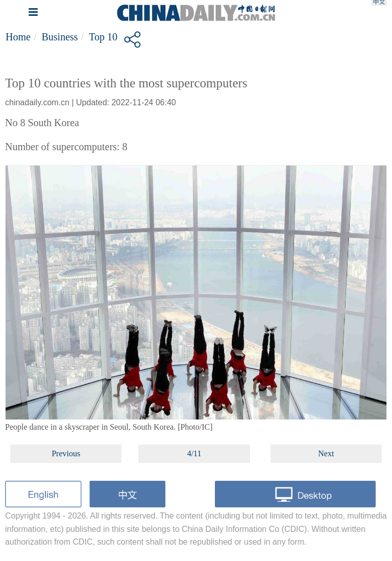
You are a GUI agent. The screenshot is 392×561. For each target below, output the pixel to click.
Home (18, 37)
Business (59, 37)
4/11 (194, 453)
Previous (66, 453)
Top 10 (103, 37)
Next (326, 453)
